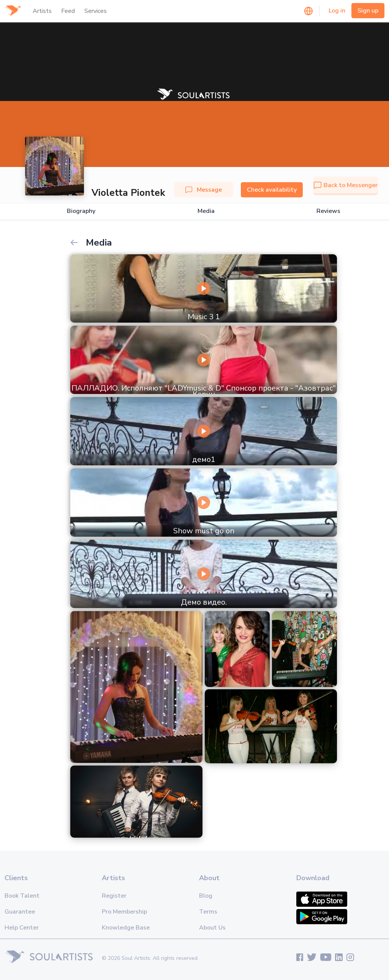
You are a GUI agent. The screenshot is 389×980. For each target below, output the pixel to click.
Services (96, 11)
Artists (42, 11)
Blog (206, 896)
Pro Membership (124, 912)
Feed (68, 11)
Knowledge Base (126, 928)
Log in (337, 11)
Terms (208, 912)
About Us (212, 928)
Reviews (328, 211)
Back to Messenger (346, 185)
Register (114, 896)
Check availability (272, 190)
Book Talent (22, 896)
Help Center (22, 928)
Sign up (368, 11)
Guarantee (20, 912)
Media (206, 211)
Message (204, 190)
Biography (81, 211)
